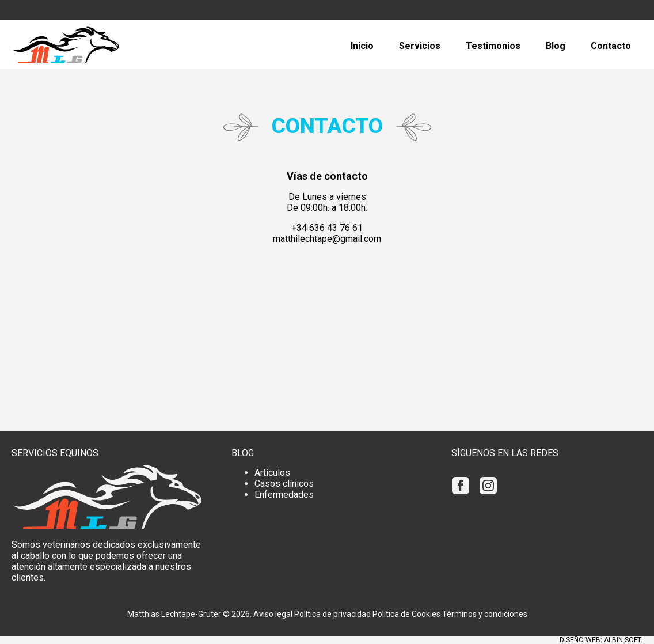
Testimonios (493, 46)
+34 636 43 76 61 (327, 228)
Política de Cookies (406, 614)
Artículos (272, 473)
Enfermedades (284, 495)
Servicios (420, 46)
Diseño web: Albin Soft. (601, 640)
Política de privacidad (332, 614)
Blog (556, 46)
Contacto (611, 46)
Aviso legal (273, 614)
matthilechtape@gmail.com (327, 239)
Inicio (362, 46)
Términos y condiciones (485, 614)
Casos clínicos (284, 484)
